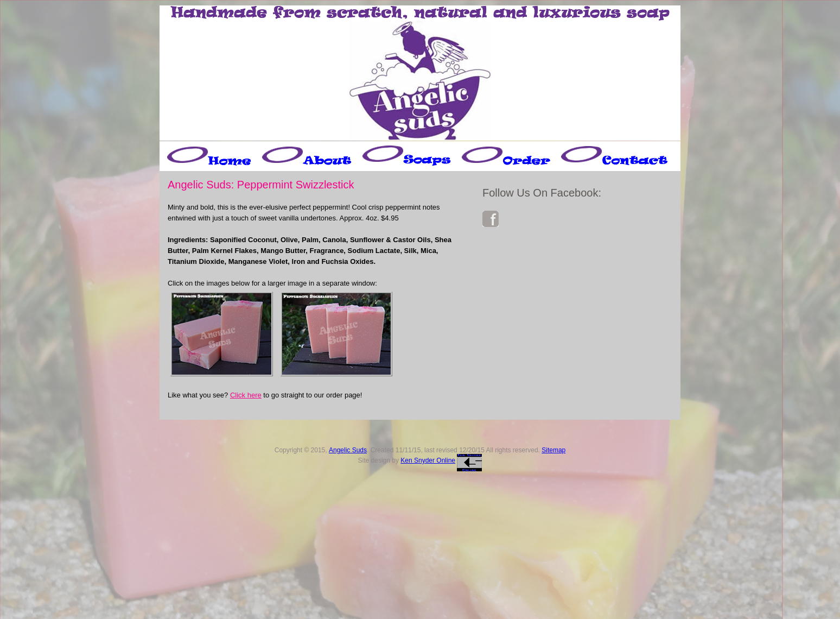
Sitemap (553, 450)
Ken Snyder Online (428, 460)
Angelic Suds (348, 450)
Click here (246, 395)
